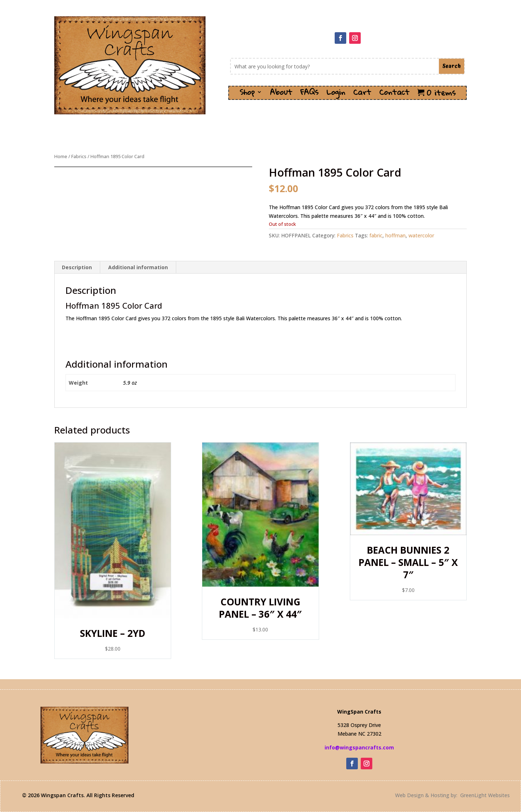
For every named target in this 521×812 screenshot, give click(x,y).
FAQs (309, 94)
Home (61, 156)
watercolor (421, 235)
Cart (362, 94)
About (281, 94)
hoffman (395, 235)
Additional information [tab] (138, 267)
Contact (394, 94)
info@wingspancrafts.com (359, 747)
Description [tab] (77, 267)
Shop (247, 94)
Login (336, 94)
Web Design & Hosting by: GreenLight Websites (452, 795)
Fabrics (79, 156)
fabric (376, 235)
